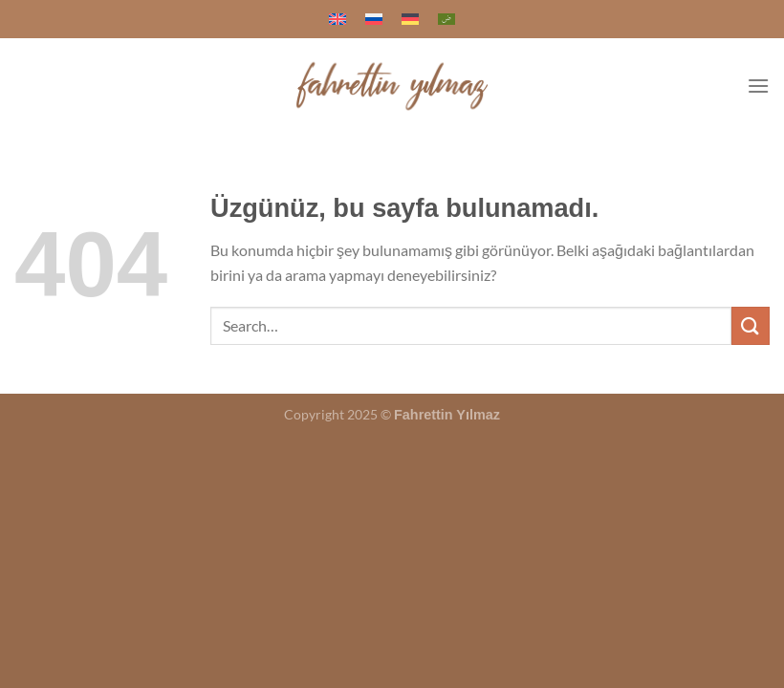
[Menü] (758, 86)
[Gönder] (751, 325)
